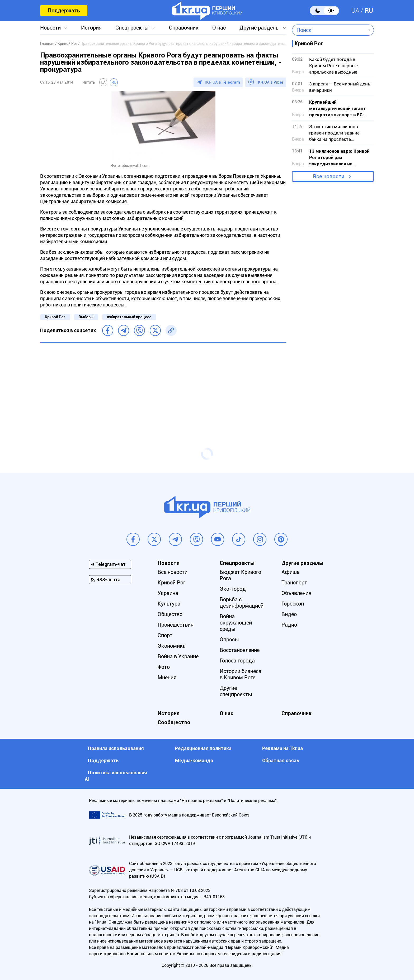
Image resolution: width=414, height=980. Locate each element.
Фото (164, 667)
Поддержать (64, 11)
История (91, 28)
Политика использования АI (116, 776)
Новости (50, 28)
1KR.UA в (222, 82)
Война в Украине (178, 656)
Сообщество (174, 722)
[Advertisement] (163, 385)
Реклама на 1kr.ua (283, 748)
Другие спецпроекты (236, 691)
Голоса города (237, 661)
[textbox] (329, 30)
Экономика (172, 646)
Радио (289, 625)
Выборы (86, 317)
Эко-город (233, 589)
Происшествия (176, 625)
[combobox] (329, 30)
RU (369, 11)
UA (355, 11)
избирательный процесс (129, 317)
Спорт (165, 635)
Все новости (329, 176)
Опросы (229, 640)
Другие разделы (260, 28)
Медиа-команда (194, 760)
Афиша (291, 572)
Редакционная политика (203, 748)
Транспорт (294, 583)
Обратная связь (281, 760)
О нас (219, 28)
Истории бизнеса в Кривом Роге (241, 674)
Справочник (184, 28)
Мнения (167, 678)
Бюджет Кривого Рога (240, 575)
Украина (168, 593)
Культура (169, 604)
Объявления (296, 593)
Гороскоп (293, 604)
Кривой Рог (55, 317)
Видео (289, 614)
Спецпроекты (132, 28)
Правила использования (116, 748)
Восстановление (240, 650)
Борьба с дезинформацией (242, 603)
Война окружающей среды (236, 623)
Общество (170, 614)
